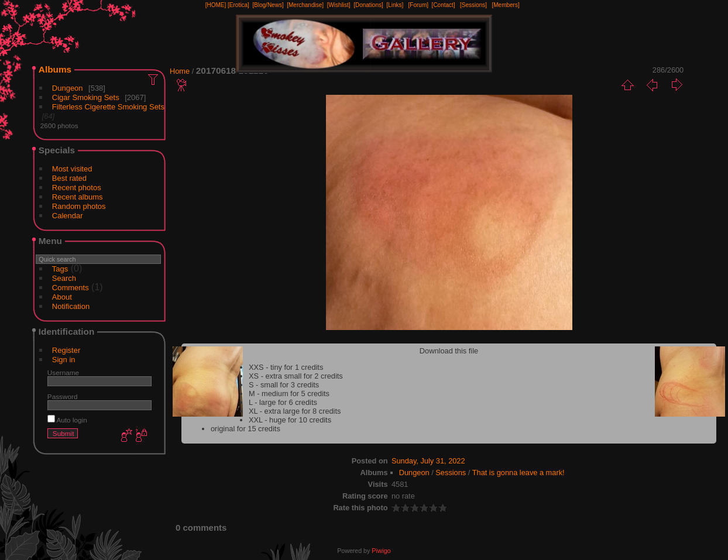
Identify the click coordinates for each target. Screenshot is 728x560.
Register (66, 350)
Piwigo (381, 551)
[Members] (505, 5)
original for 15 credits (245, 429)
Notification (71, 306)
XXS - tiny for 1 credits (286, 367)
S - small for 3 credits (284, 385)
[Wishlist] (339, 5)
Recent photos (77, 188)
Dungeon (68, 88)
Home (180, 71)
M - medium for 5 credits (289, 394)
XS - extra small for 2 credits (296, 376)
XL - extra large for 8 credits (295, 411)
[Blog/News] (268, 5)
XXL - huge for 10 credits (290, 420)
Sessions (451, 473)
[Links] (395, 5)
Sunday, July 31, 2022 (428, 461)
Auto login (67, 420)
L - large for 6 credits (283, 402)
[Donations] (368, 5)
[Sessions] (473, 5)
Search (64, 278)
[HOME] (216, 5)
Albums (55, 69)
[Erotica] (238, 5)
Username (63, 372)
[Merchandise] (305, 5)
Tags (60, 269)
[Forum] (418, 5)
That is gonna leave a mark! (518, 473)
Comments (71, 288)
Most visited (72, 169)
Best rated (69, 178)
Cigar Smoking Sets (86, 97)
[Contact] (444, 5)
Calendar (68, 216)
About (62, 297)
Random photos (79, 206)
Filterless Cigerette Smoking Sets (108, 107)
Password (63, 396)
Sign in (64, 360)
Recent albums (78, 197)
